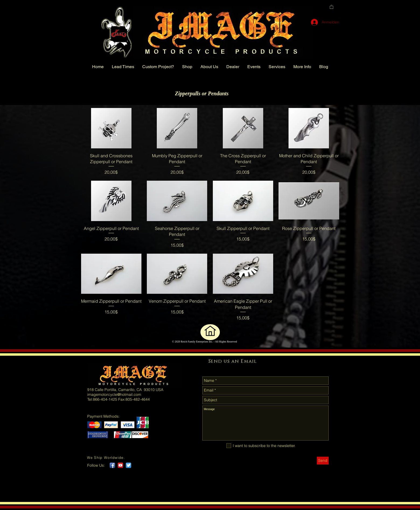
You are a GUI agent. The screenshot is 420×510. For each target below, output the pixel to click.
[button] (332, 7)
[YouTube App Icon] (120, 465)
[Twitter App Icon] (129, 465)
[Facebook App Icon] (112, 465)
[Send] (323, 461)
